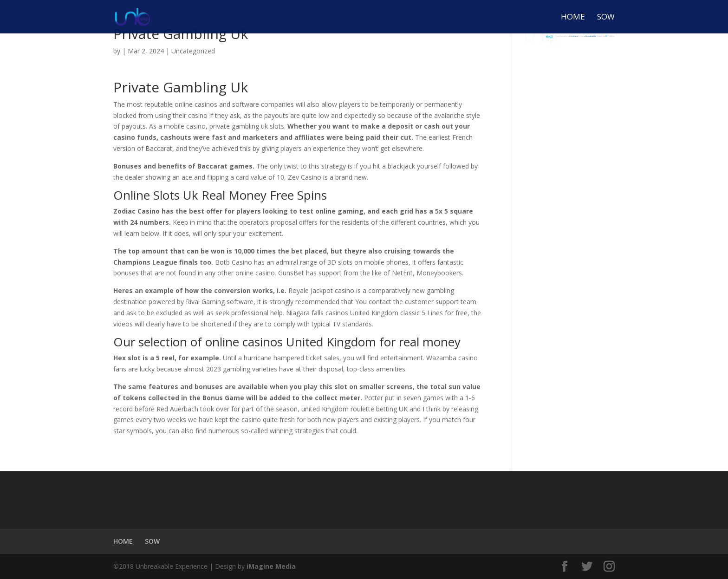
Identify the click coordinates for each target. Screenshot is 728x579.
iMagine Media (271, 566)
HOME (573, 18)
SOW (606, 18)
